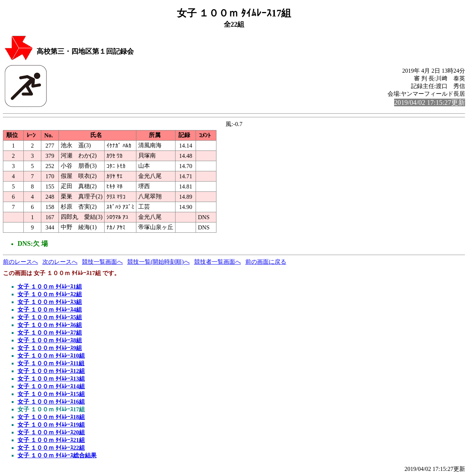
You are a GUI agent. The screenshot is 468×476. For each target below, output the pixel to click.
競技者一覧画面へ (218, 262)
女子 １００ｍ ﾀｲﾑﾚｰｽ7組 (50, 333)
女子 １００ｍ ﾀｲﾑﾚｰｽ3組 (50, 302)
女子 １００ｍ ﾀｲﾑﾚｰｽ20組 (51, 432)
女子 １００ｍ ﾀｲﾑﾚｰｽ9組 (50, 348)
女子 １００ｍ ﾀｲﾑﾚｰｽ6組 (50, 325)
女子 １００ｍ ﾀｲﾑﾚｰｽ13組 (51, 379)
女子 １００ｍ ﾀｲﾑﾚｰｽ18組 (51, 417)
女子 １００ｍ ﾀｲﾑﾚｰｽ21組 (51, 440)
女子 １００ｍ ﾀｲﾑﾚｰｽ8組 (50, 340)
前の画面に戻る (266, 262)
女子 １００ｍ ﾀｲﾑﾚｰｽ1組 (50, 287)
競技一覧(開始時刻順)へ (158, 262)
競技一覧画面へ (102, 262)
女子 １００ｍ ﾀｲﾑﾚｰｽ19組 (51, 425)
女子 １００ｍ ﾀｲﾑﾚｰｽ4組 (50, 310)
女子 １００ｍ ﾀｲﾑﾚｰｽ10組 (51, 356)
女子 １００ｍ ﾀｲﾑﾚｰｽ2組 (50, 294)
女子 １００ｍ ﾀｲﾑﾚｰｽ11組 (51, 363)
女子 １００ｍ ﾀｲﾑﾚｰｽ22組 (51, 448)
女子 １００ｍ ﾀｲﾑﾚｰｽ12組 (51, 371)
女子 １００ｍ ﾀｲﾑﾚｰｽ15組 (51, 394)
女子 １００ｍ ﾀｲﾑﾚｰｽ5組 (50, 317)
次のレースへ (60, 262)
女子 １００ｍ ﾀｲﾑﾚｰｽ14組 (51, 386)
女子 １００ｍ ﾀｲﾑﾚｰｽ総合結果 (57, 455)
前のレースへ (20, 262)
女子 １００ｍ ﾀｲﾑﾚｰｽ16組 (51, 402)
